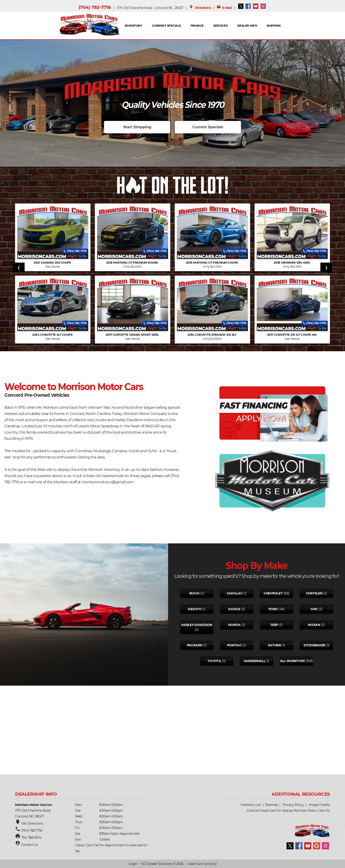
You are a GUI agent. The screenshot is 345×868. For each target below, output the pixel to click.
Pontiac (234, 645)
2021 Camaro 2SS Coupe (53, 263)
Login (133, 864)
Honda (234, 625)
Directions (200, 8)
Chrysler (314, 593)
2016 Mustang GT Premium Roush (133, 263)
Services (220, 26)
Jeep (274, 625)
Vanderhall (254, 661)
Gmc (314, 609)
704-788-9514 (31, 838)
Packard (195, 645)
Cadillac (235, 593)
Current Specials (166, 26)
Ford (273, 609)
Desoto (195, 609)
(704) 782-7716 (95, 7)
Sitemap (271, 805)
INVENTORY (133, 26)
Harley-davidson (197, 625)
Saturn (274, 645)
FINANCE (197, 26)
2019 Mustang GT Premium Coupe (212, 263)
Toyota (214, 661)
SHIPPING (274, 26)
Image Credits (319, 805)
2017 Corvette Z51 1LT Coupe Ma (292, 335)
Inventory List (251, 805)
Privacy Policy (293, 805)
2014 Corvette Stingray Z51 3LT (212, 335)
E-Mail (224, 8)
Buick (194, 593)
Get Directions (32, 823)
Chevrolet (273, 593)
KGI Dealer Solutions (157, 864)
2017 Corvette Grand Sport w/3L (133, 335)
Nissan (314, 625)
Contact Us (30, 845)
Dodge (234, 609)
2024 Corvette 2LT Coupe (53, 335)
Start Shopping (137, 127)
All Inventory (293, 661)
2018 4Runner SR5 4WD (292, 263)
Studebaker (314, 645)
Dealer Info (247, 26)
